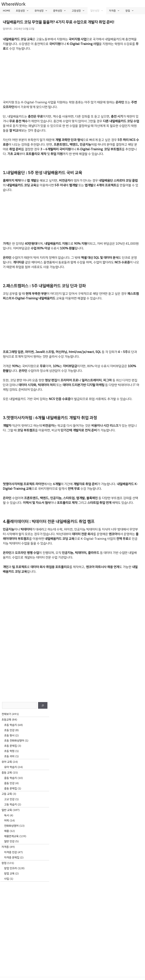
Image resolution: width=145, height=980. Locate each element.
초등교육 (6, 720)
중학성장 (61, 11)
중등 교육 (7, 773)
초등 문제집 (10, 746)
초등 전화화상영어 (14, 741)
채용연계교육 (11, 836)
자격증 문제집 (12, 857)
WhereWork (13, 4)
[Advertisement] (71, 76)
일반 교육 (7, 810)
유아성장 (42, 11)
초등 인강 (9, 730)
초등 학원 (9, 751)
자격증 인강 (10, 852)
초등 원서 (9, 735)
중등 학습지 (10, 778)
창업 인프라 (10, 868)
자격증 (116, 11)
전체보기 (6, 714)
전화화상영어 (11, 826)
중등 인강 (9, 783)
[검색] (43, 705)
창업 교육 (9, 873)
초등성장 (24, 11)
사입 (7, 879)
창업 (131, 11)
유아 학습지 (10, 767)
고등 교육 (7, 794)
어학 (7, 820)
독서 (7, 815)
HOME (7, 11)
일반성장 (98, 11)
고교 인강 (9, 799)
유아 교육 (7, 762)
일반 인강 (9, 841)
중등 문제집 (10, 788)
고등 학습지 (10, 804)
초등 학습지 (10, 725)
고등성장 (80, 11)
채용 (7, 831)
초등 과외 (9, 756)
